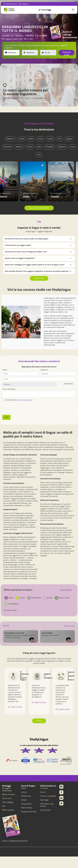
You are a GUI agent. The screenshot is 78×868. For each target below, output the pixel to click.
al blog (39, 721)
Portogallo (50, 147)
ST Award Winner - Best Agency (16, 4)
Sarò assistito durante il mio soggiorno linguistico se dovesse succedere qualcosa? (37, 271)
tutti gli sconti (69, 626)
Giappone (62, 147)
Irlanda (22, 139)
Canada (50, 139)
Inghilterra (10, 139)
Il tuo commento (9, 389)
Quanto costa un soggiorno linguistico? (20, 258)
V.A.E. (59, 139)
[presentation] (18, 409)
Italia (39, 147)
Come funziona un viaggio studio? (18, 245)
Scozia (40, 139)
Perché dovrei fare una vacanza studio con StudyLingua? (27, 239)
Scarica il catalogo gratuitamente (15, 841)
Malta (31, 139)
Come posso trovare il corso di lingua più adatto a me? (26, 252)
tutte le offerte (66, 590)
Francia (30, 147)
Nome (5, 370)
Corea (72, 147)
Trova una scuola (67, 53)
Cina (39, 155)
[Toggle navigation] (73, 10)
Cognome (44, 370)
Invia (6, 417)
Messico (19, 147)
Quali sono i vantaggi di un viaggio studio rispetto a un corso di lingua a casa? (35, 265)
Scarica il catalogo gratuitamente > (70, 36)
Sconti (6, 626)
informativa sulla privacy (23, 400)
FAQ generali (39, 278)
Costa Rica (7, 147)
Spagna (69, 139)
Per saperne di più (15, 707)
